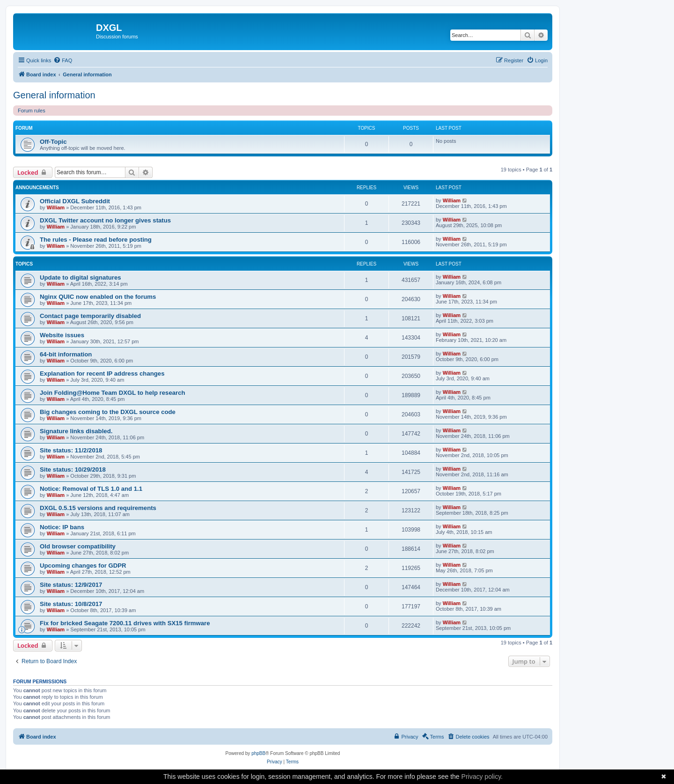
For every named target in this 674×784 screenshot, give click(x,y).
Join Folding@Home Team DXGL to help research (113, 393)
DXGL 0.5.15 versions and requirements (98, 508)
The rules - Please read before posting (96, 240)
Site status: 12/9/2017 (71, 585)
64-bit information (66, 354)
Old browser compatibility (78, 546)
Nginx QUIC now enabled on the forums (98, 297)
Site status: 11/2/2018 (71, 450)
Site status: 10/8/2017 (71, 604)
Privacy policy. (482, 777)
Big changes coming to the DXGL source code (108, 412)
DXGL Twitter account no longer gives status (105, 220)
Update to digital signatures (81, 277)
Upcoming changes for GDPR (83, 566)
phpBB (258, 753)
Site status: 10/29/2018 (73, 470)
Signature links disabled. (76, 431)
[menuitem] (63, 60)
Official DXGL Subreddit (75, 201)
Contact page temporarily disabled (90, 316)
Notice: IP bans (62, 527)
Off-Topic (53, 142)
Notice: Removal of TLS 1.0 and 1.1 (91, 489)
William (56, 207)
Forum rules (32, 111)
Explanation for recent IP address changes (102, 374)
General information (54, 95)
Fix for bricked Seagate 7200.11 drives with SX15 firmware (125, 623)
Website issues (62, 335)
